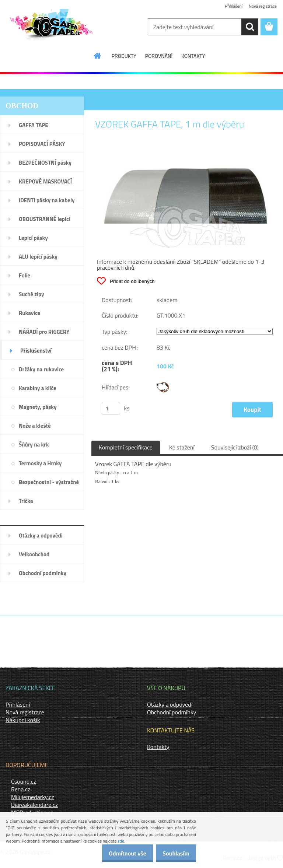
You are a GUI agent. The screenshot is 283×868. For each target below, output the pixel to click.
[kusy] (111, 408)
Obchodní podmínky (172, 712)
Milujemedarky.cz (33, 797)
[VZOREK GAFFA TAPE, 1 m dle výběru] (187, 154)
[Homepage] (98, 56)
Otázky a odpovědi (170, 704)
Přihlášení (233, 6)
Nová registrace (262, 6)
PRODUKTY (124, 56)
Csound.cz (24, 781)
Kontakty (158, 747)
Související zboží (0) (235, 447)
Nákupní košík (23, 720)
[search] (250, 27)
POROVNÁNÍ (159, 56)
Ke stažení (182, 447)
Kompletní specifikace (126, 447)
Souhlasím (173, 853)
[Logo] (51, 27)
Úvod (101, 106)
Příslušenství (123, 106)
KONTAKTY (193, 56)
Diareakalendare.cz (34, 805)
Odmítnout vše (120, 853)
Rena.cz (21, 789)
